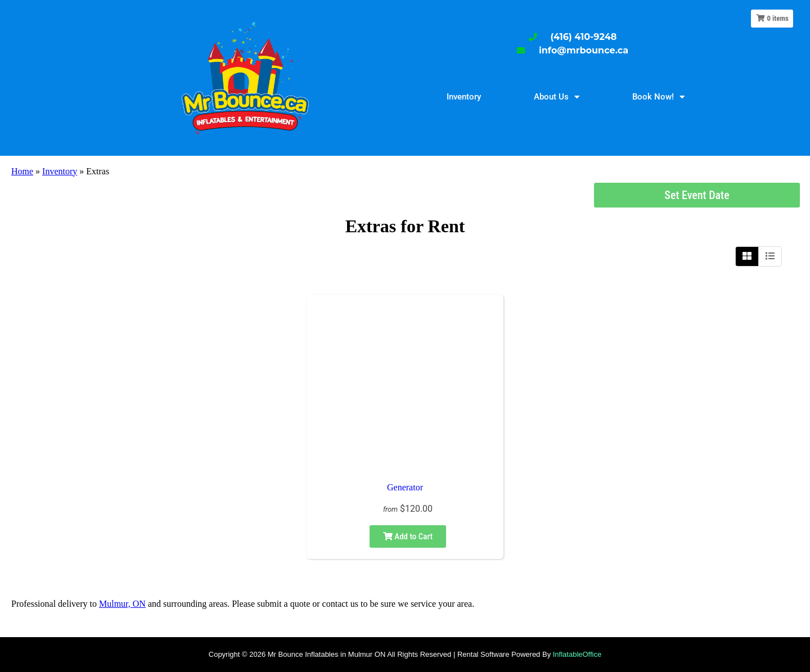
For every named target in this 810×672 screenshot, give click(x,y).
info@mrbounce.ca (584, 50)
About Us (557, 97)
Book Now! (658, 97)
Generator (405, 487)
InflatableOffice (577, 654)
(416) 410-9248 (584, 37)
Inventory (464, 97)
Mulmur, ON (122, 604)
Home (22, 171)
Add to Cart (408, 536)
